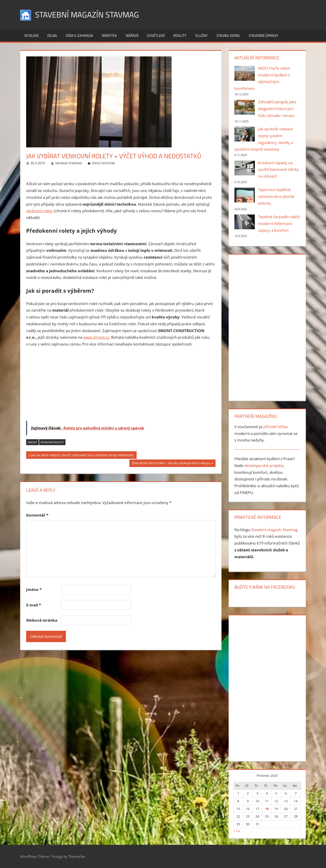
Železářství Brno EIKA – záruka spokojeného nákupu (171, 464)
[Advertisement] (121, 385)
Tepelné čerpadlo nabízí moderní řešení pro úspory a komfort (279, 223)
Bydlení (31, 35)
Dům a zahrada (79, 35)
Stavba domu (228, 35)
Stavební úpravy (263, 35)
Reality (180, 35)
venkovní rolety (40, 211)
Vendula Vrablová (69, 163)
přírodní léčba (275, 427)
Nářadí (132, 35)
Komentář (37, 515)
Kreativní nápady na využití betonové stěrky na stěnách (278, 170)
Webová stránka (42, 620)
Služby (202, 35)
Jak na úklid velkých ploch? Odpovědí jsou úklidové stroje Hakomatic (82, 455)
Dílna (52, 35)
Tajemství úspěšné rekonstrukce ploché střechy (276, 196)
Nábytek (109, 35)
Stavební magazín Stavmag (88, 14)
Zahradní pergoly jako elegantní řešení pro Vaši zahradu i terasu (277, 109)
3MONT (32, 442)
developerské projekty (264, 466)
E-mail (34, 605)
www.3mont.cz (96, 337)
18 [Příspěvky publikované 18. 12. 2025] (267, 809)
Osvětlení (156, 35)
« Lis (237, 831)
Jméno (34, 589)
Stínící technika (103, 163)
